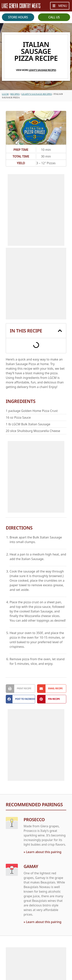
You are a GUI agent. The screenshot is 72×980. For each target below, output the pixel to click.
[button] (60, 331)
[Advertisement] (36, 210)
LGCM (5, 94)
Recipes (15, 94)
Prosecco (34, 819)
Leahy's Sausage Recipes (42, 70)
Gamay (31, 866)
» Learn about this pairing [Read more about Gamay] (43, 922)
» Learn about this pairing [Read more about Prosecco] (43, 852)
